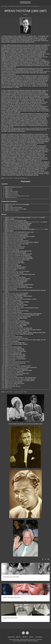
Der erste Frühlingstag (13, 238)
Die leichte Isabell (12, 376)
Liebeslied (10, 347)
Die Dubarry (11, 228)
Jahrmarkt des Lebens (13, 365)
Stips (9, 251)
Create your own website (33, 641)
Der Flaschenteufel (34, 222)
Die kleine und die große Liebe (16, 290)
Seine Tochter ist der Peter (15, 187)
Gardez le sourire (12, 319)
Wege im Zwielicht (13, 193)
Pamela (9, 226)
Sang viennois (11, 335)
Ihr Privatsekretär (12, 282)
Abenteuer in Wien (12, 248)
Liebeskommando (12, 338)
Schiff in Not (11, 382)
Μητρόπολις (11, 378)
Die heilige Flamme (13, 343)
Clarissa (9, 276)
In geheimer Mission (13, 287)
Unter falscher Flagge (13, 334)
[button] (2, 2)
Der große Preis (12, 266)
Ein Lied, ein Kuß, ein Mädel (15, 330)
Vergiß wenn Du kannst (14, 237)
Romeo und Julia (12, 235)
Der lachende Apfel (12, 223)
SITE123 (25, 641)
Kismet (10, 346)
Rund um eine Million (13, 321)
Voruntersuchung (12, 344)
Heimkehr (10, 360)
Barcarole (10, 312)
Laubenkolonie (11, 225)
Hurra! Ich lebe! (12, 357)
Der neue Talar (11, 232)
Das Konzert (11, 264)
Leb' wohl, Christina (13, 194)
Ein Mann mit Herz (12, 327)
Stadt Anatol (11, 298)
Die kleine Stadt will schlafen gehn (17, 242)
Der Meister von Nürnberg (14, 370)
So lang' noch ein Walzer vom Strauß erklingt (20, 340)
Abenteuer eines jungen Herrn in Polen (18, 196)
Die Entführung (11, 303)
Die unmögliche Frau (13, 302)
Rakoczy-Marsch (12, 197)
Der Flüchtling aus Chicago (15, 317)
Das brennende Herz (13, 356)
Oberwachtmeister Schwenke (15, 314)
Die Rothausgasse (12, 359)
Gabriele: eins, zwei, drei (14, 293)
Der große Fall (11, 255)
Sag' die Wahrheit (12, 263)
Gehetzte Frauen (12, 372)
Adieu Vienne (11, 283)
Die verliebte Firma (12, 333)
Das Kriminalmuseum (13, 229)
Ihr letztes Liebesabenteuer (15, 373)
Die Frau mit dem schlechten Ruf (16, 381)
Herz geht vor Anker (13, 277)
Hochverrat (10, 353)
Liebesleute (10, 306)
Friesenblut (10, 383)
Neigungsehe (11, 267)
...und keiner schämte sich (15, 234)
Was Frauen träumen (13, 325)
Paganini (10, 386)
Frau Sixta (10, 289)
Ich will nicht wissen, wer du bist (16, 328)
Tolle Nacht (10, 270)
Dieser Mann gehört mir (14, 254)
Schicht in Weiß (12, 222)
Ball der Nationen (12, 239)
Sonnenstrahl (11, 322)
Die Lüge (10, 190)
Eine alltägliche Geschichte (15, 258)
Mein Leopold (11, 337)
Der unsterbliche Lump (14, 351)
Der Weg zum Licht (12, 385)
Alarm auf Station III (13, 285)
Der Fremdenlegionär (13, 363)
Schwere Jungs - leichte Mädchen (17, 367)
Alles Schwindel (12, 280)
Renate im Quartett (12, 286)
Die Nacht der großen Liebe (15, 324)
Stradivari (10, 309)
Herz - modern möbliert (14, 279)
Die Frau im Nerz (40, 229)
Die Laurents (11, 218)
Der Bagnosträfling (13, 191)
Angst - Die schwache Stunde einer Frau (18, 362)
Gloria (10, 341)
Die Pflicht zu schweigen (14, 366)
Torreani (10, 189)
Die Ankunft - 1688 (36, 218)
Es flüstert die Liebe (13, 305)
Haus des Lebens (12, 247)
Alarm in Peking (12, 295)
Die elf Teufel (11, 369)
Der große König (12, 273)
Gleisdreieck (11, 296)
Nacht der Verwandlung (14, 311)
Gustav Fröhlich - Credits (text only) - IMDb (16, 392)
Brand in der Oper (12, 350)
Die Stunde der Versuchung (15, 299)
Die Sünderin (11, 252)
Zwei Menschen (12, 349)
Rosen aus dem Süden (13, 241)
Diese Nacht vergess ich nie (15, 209)
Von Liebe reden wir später (15, 244)
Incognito (10, 301)
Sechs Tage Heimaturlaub (14, 274)
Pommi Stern (11, 220)
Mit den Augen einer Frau (14, 271)
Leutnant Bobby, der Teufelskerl (16, 308)
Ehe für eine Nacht (12, 245)
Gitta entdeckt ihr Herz (13, 331)
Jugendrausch (11, 375)
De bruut (10, 388)
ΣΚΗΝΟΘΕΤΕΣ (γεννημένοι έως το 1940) (17, 6)
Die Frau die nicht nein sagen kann (17, 379)
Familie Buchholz (12, 269)
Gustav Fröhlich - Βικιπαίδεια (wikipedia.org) (16, 178)
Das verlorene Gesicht (13, 260)
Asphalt (9, 354)
